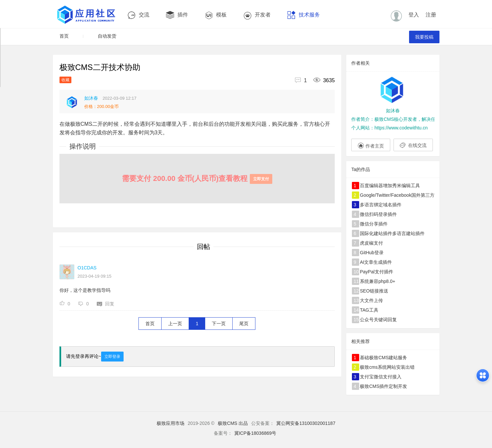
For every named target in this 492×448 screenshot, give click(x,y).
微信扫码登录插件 (374, 214)
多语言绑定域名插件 (377, 205)
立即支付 (261, 179)
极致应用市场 (170, 423)
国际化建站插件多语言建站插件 (388, 233)
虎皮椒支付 (367, 243)
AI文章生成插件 (372, 262)
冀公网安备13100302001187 (306, 423)
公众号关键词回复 (374, 320)
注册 (431, 15)
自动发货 (107, 36)
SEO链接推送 (370, 291)
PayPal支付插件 (372, 272)
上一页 (175, 324)
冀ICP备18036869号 (255, 433)
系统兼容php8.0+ (374, 281)
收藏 (65, 80)
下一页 (219, 324)
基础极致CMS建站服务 (379, 358)
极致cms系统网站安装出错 (383, 367)
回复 (106, 304)
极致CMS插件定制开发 (379, 386)
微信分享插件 (370, 224)
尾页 (244, 324)
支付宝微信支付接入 (377, 377)
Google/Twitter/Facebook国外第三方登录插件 (393, 195)
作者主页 (371, 145)
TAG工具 (365, 310)
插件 (177, 15)
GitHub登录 (368, 253)
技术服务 (303, 15)
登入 (414, 15)
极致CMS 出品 (233, 423)
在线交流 (413, 145)
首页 (64, 36)
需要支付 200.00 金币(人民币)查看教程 (197, 178)
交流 (138, 15)
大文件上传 (367, 300)
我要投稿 (424, 37)
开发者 (257, 15)
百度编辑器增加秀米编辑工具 (386, 186)
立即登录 (112, 357)
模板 (216, 15)
